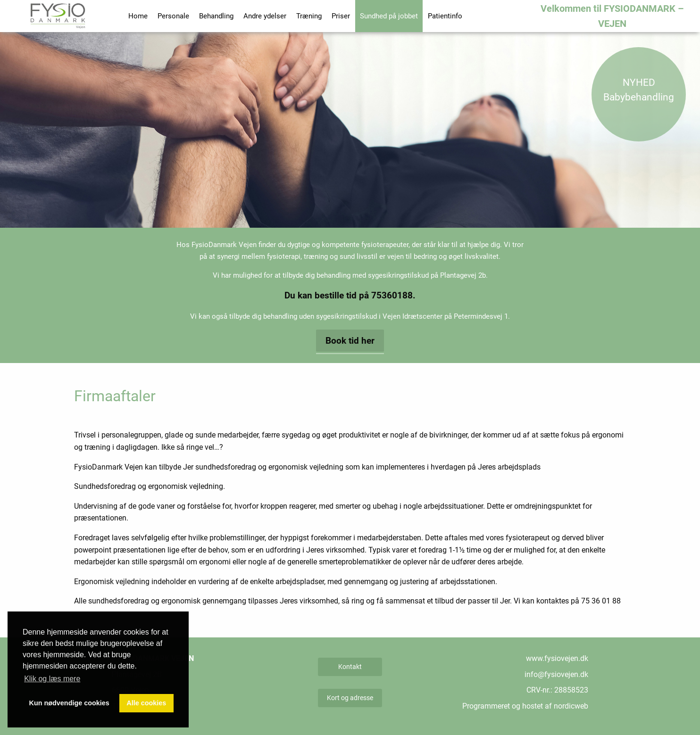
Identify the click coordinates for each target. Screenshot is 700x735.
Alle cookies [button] (146, 703)
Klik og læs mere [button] (52, 679)
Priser (341, 16)
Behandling (216, 16)
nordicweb (571, 706)
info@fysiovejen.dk (556, 674)
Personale (173, 16)
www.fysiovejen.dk (557, 658)
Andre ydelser (265, 16)
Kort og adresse (350, 698)
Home (138, 16)
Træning (309, 16)
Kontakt (350, 667)
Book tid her (350, 341)
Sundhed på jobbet (389, 16)
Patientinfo (445, 16)
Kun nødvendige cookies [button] (69, 703)
